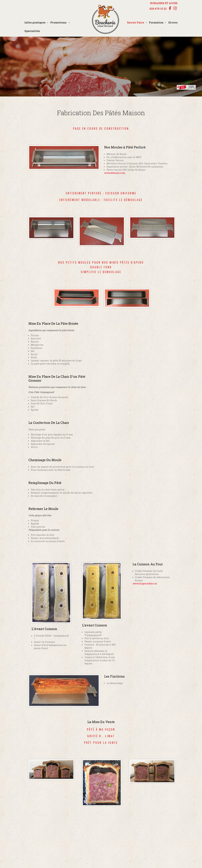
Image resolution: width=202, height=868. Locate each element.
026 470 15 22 (158, 9)
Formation (156, 22)
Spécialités (32, 31)
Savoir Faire (136, 22)
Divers (173, 22)
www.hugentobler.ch (145, 583)
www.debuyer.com (115, 173)
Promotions (59, 22)
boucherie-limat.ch (105, 20)
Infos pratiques (35, 22)
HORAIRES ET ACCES (164, 3)
